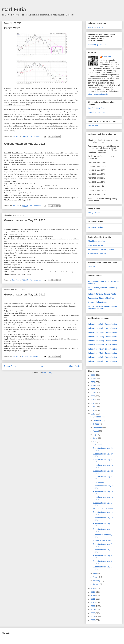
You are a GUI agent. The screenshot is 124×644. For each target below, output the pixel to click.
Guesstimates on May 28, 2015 (25, 220)
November (97, 420)
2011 (93, 599)
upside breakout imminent (103, 509)
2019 (93, 400)
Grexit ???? (12, 28)
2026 (93, 375)
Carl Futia (14, 10)
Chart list (92, 267)
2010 (93, 603)
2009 (93, 606)
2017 (93, 407)
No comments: (36, 137)
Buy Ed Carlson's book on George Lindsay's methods (103, 307)
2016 (93, 410)
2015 (93, 414)
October (96, 424)
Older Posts (75, 366)
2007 (93, 613)
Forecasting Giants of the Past (101, 298)
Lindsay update (99, 482)
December (97, 417)
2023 (93, 386)
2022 (93, 389)
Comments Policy (96, 227)
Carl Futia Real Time (96, 108)
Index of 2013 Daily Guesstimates (102, 328)
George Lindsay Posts (98, 302)
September (98, 427)
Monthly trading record (97, 112)
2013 (93, 592)
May (95, 441)
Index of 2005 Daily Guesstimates (102, 361)
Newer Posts (10, 366)
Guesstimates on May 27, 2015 (25, 295)
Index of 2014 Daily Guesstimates (102, 324)
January (96, 584)
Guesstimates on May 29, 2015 (25, 144)
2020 (93, 396)
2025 (93, 379)
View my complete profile (98, 94)
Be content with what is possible (101, 250)
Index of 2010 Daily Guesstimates (102, 341)
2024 (93, 382)
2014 (93, 588)
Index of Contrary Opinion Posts (102, 294)
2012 (93, 595)
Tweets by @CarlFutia (97, 45)
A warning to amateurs (97, 254)
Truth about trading (96, 245)
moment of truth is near (102, 540)
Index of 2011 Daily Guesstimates (102, 337)
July (95, 434)
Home (42, 366)
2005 (93, 620)
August (96, 431)
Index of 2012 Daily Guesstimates (102, 332)
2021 (93, 393)
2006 (93, 617)
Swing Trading (94, 212)
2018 (93, 403)
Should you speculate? (97, 241)
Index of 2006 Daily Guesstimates (102, 357)
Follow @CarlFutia (96, 27)
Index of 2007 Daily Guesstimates (102, 353)
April (95, 573)
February (97, 580)
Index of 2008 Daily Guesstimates (102, 349)
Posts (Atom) (47, 373)
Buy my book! (94, 125)
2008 (93, 610)
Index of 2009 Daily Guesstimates (102, 345)
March (96, 577)
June (95, 438)
